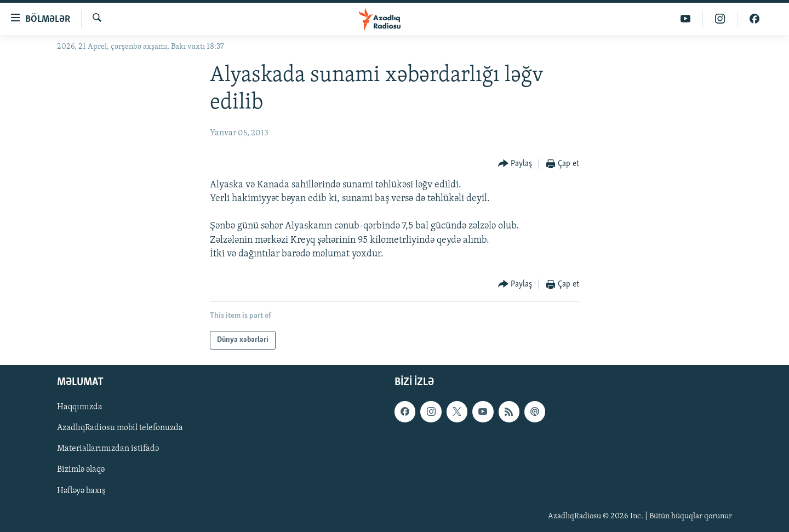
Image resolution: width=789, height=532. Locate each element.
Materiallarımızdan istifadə (108, 449)
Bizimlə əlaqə (81, 470)
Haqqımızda (80, 407)
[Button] (515, 164)
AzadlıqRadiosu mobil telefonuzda (120, 428)
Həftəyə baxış (81, 491)
